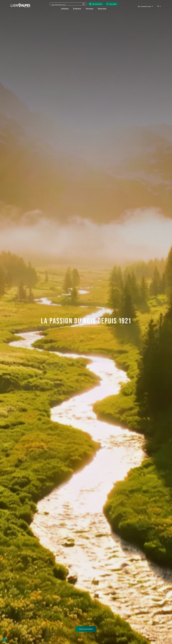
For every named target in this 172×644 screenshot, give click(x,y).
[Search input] (68, 5)
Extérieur (77, 9)
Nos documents (97, 4)
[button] (159, 6)
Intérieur (65, 9)
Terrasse (89, 9)
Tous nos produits (86, 629)
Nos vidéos (113, 4)
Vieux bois (102, 9)
